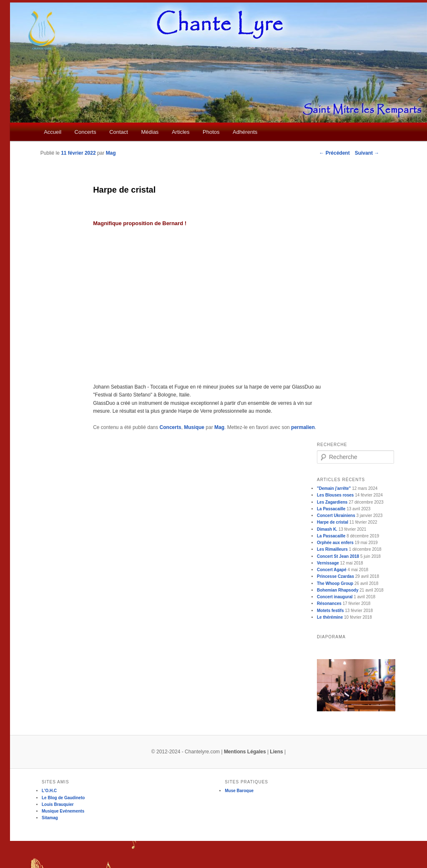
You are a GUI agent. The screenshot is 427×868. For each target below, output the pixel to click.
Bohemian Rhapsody (338, 590)
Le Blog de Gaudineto (63, 798)
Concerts (85, 132)
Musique (194, 427)
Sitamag (50, 818)
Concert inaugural (335, 597)
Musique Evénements (63, 811)
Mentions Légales (245, 752)
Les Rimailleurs (332, 549)
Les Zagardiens (332, 502)
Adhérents (245, 132)
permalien (303, 427)
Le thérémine (330, 617)
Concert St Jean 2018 (338, 556)
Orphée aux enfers (335, 543)
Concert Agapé (332, 570)
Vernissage (328, 563)
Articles (181, 132)
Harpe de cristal (333, 522)
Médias (150, 132)
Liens (276, 752)
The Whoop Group (335, 583)
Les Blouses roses (335, 495)
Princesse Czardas (335, 576)
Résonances (329, 603)
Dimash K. (327, 529)
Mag (111, 153)
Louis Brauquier (58, 804)
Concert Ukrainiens (336, 516)
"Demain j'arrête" (334, 488)
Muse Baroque (239, 791)
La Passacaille (331, 509)
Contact (119, 132)
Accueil (53, 132)
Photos (211, 132)
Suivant (367, 153)
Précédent (334, 153)
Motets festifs (330, 611)
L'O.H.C (49, 791)
